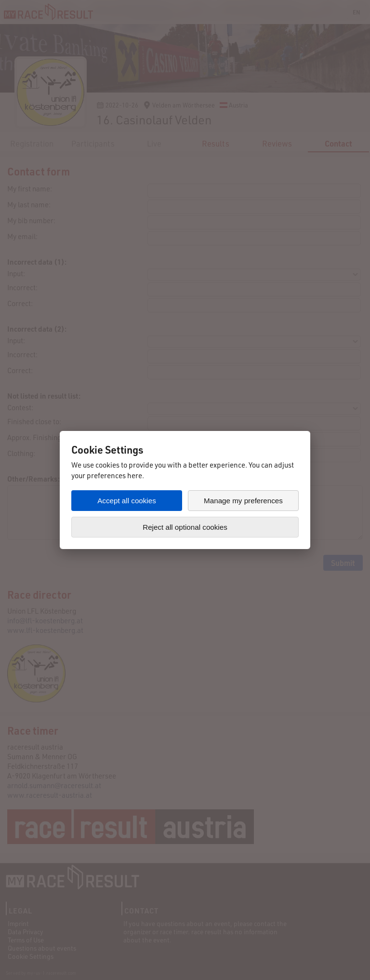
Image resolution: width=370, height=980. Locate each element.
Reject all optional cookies (185, 527)
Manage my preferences (243, 501)
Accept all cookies (127, 501)
